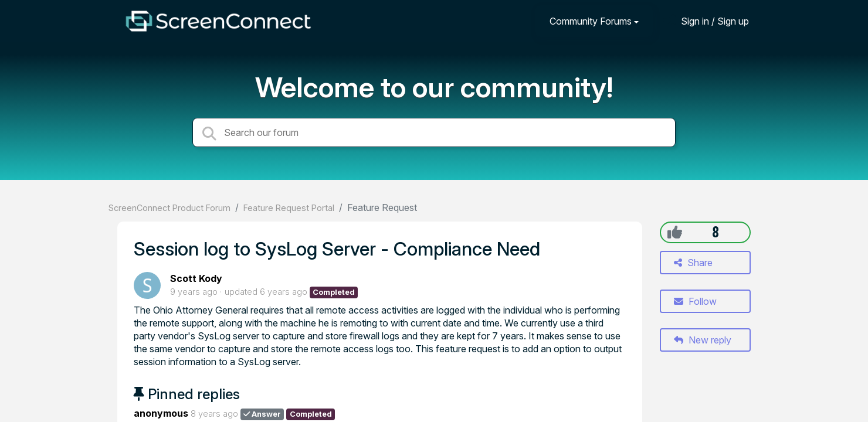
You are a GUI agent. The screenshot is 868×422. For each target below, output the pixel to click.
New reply (703, 340)
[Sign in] (706, 21)
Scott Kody (196, 278)
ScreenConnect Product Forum (169, 208)
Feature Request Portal (289, 208)
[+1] (675, 232)
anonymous (161, 413)
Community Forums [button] (591, 21)
